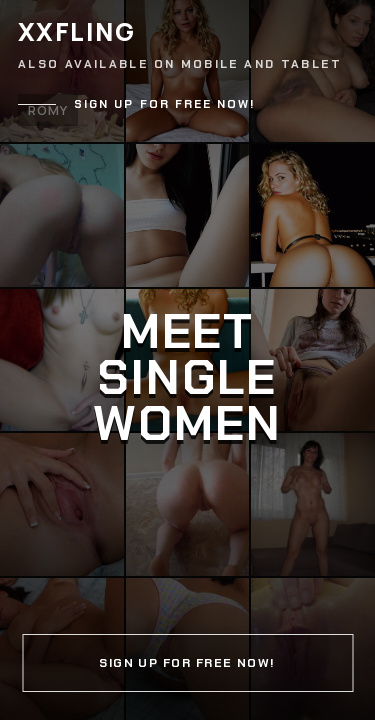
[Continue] (187, 360)
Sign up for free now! (165, 104)
